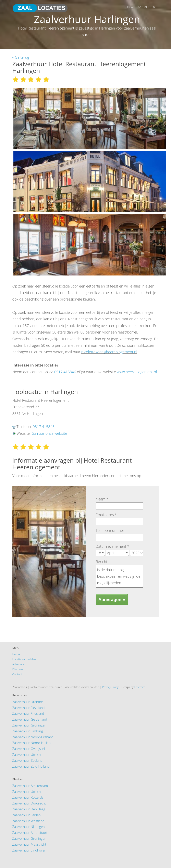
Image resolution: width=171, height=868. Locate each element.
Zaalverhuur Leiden (27, 815)
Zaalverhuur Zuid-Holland (31, 766)
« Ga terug (21, 57)
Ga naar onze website (49, 433)
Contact (17, 674)
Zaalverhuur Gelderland (30, 719)
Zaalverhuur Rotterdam (29, 797)
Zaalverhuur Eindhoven (29, 850)
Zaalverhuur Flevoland (29, 708)
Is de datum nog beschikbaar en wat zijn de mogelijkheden (120, 576)
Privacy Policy (110, 687)
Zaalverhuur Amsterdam (30, 786)
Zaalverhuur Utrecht (27, 755)
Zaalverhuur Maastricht (29, 844)
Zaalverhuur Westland (28, 821)
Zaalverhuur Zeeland (28, 760)
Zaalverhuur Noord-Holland (33, 743)
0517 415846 (65, 372)
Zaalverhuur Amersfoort (30, 833)
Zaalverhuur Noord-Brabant (33, 737)
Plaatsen (18, 669)
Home (16, 654)
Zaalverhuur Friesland (28, 713)
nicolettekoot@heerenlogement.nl (109, 352)
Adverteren (19, 664)
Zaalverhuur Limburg (28, 731)
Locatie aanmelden (141, 7)
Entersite (140, 687)
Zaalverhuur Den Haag (29, 809)
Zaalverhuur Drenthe (28, 702)
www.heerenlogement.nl (137, 372)
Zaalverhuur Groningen (29, 725)
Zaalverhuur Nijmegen (29, 827)
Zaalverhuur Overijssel (29, 749)
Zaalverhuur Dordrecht (29, 803)
